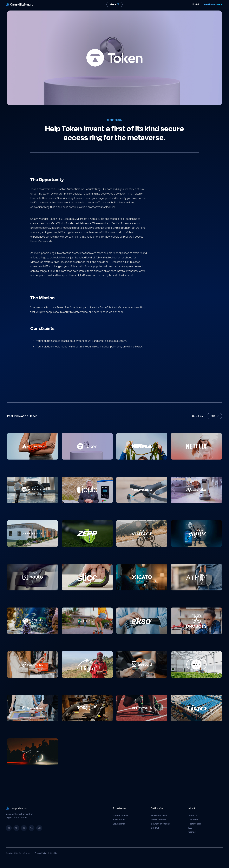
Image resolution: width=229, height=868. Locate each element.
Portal (196, 4)
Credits (54, 853)
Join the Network (213, 4)
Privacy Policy (41, 853)
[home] (26, 4)
